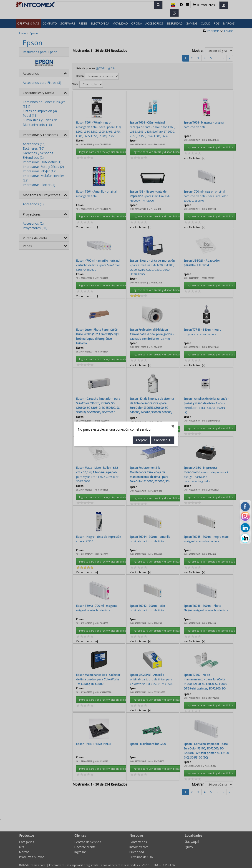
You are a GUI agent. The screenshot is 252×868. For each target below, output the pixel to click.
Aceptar (141, 249)
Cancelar (163, 249)
